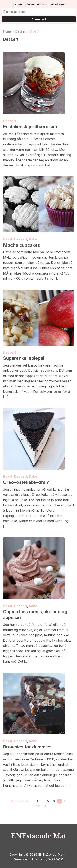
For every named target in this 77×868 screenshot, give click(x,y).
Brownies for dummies (27, 747)
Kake (33, 239)
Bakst (8, 239)
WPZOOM (56, 859)
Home (7, 31)
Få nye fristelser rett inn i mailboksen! (38, 4)
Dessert (21, 31)
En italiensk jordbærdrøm (30, 127)
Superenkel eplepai (24, 358)
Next (40, 806)
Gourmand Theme (28, 859)
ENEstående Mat (39, 836)
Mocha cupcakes (22, 245)
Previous (21, 801)
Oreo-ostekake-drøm (26, 482)
